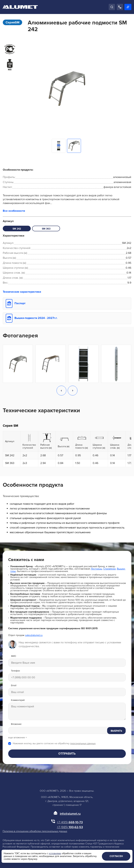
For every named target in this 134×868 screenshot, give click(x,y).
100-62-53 (70, 827)
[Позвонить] (120, 7)
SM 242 (17, 229)
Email (14, 686)
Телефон (15, 671)
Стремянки (109, 569)
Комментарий (18, 700)
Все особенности (14, 211)
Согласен (116, 856)
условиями (55, 853)
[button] (61, 391)
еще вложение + (18, 738)
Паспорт (20, 303)
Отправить (67, 754)
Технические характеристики (22, 292)
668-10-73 (70, 822)
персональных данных (83, 743)
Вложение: (16, 724)
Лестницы (96, 569)
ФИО (14, 656)
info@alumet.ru (70, 814)
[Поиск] (112, 7)
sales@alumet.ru (34, 635)
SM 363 (46, 229)
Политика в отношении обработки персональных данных (35, 831)
